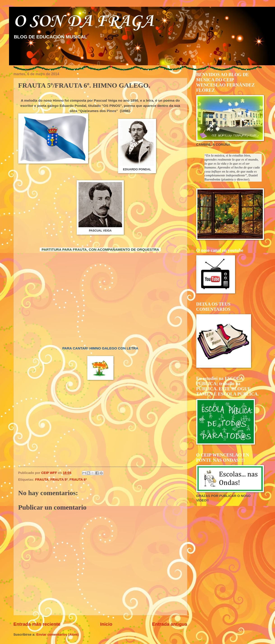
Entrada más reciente (37, 624)
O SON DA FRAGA (84, 22)
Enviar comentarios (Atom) (58, 635)
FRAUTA (42, 480)
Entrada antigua (170, 624)
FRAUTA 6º (78, 480)
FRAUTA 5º (59, 480)
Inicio (106, 624)
